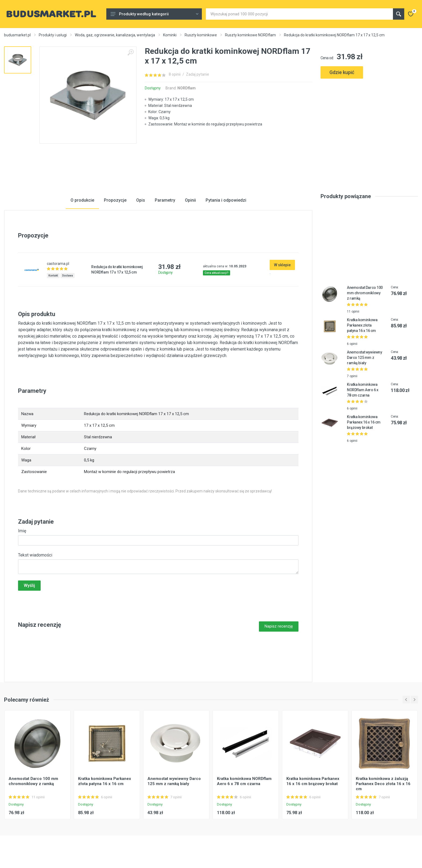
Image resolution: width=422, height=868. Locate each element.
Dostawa (68, 276)
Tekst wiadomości (35, 555)
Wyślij (29, 585)
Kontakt (53, 276)
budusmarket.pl (17, 35)
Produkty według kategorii (154, 14)
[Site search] (299, 14)
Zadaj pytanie (198, 74)
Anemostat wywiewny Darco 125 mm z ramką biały (364, 358)
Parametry (165, 200)
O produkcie (82, 200)
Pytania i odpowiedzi (226, 200)
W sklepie (282, 265)
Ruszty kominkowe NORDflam (250, 35)
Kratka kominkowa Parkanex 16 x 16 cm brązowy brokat (364, 422)
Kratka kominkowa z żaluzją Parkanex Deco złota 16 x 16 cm (383, 784)
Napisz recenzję (279, 626)
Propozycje (115, 200)
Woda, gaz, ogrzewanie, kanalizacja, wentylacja (115, 35)
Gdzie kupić (342, 72)
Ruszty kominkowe (201, 35)
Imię (22, 531)
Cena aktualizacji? (217, 273)
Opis (141, 200)
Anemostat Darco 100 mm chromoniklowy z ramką (365, 293)
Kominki (170, 35)
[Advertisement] (369, 103)
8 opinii (175, 74)
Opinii (190, 200)
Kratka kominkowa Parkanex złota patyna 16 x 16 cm (362, 325)
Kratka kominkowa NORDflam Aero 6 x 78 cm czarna (363, 390)
